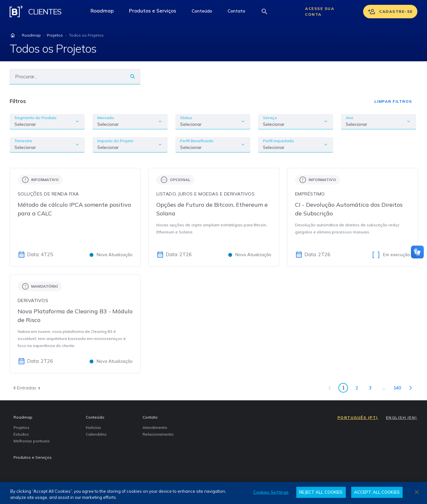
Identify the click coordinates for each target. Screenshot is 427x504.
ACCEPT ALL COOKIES (377, 492)
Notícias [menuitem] (93, 427)
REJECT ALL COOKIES (321, 492)
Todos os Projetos (86, 35)
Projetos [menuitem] (22, 427)
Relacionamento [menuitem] (158, 434)
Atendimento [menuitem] (155, 427)
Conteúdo (206, 13)
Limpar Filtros (393, 101)
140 (399, 389)
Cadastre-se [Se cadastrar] (390, 12)
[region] (213, 493)
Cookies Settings (271, 492)
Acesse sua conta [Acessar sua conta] (320, 11)
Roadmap (106, 13)
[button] (202, 12)
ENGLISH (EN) (402, 417)
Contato (240, 13)
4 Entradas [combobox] (29, 388)
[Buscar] (67, 77)
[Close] (417, 492)
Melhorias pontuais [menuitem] (32, 441)
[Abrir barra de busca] (265, 12)
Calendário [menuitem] (96, 434)
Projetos (55, 35)
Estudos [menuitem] (21, 434)
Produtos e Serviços (157, 13)
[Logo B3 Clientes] (16, 12)
